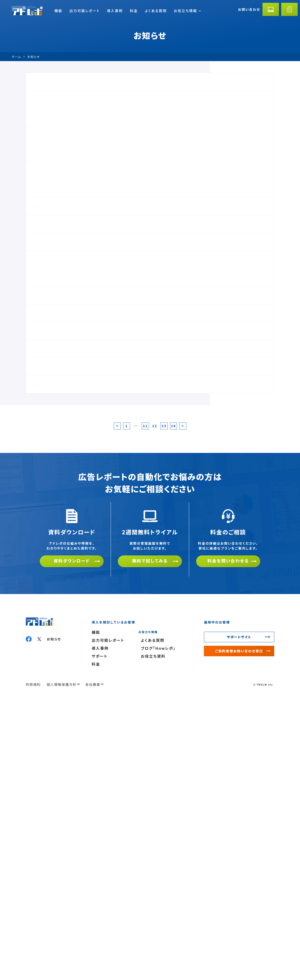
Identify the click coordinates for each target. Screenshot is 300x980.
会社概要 (93, 966)
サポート (100, 937)
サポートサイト (239, 918)
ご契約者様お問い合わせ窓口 (239, 932)
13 (164, 707)
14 (173, 707)
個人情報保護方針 (62, 966)
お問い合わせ (249, 9)
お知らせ (54, 920)
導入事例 (115, 11)
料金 (134, 11)
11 (145, 707)
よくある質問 (156, 11)
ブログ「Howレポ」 (158, 929)
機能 (58, 11)
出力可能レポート (85, 11)
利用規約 (33, 966)
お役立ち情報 (187, 11)
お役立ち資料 (153, 937)
